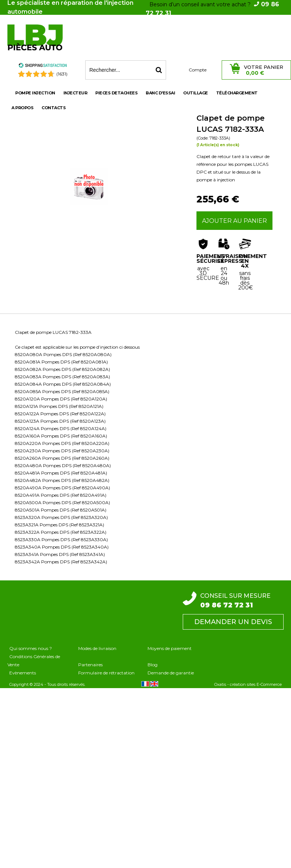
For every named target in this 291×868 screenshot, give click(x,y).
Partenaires (90, 665)
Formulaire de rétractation (106, 673)
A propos (22, 108)
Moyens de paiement (170, 648)
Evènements (23, 673)
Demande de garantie (171, 673)
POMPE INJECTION (35, 93)
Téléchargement (237, 93)
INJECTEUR (75, 93)
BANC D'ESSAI (160, 93)
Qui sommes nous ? (31, 648)
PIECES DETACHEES (116, 93)
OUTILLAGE (196, 93)
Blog (153, 665)
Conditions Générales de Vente (34, 661)
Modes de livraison (97, 648)
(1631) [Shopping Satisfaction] (62, 74)
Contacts (54, 108)
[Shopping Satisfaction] (43, 66)
